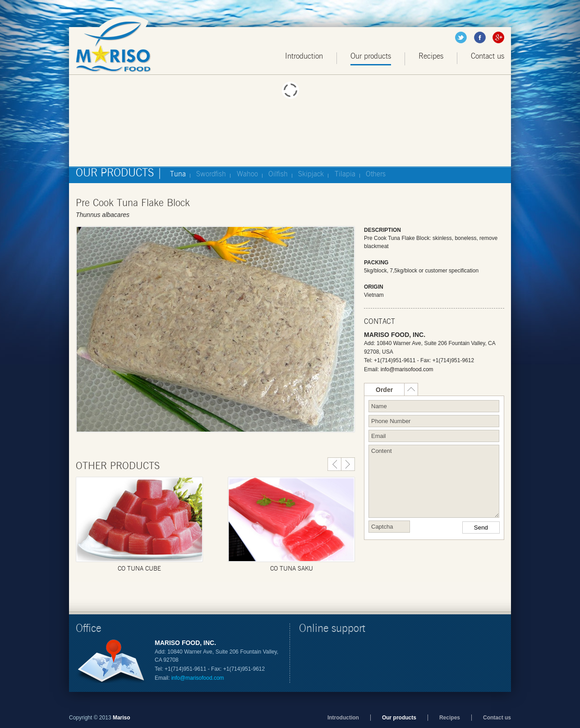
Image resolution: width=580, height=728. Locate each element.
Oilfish (278, 174)
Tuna (178, 174)
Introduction (304, 56)
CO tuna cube (139, 569)
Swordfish (211, 174)
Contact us (488, 56)
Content (434, 481)
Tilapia (345, 174)
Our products (371, 56)
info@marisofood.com (407, 369)
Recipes (431, 56)
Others (376, 174)
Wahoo (247, 174)
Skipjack (311, 174)
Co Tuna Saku (292, 569)
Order (384, 390)
